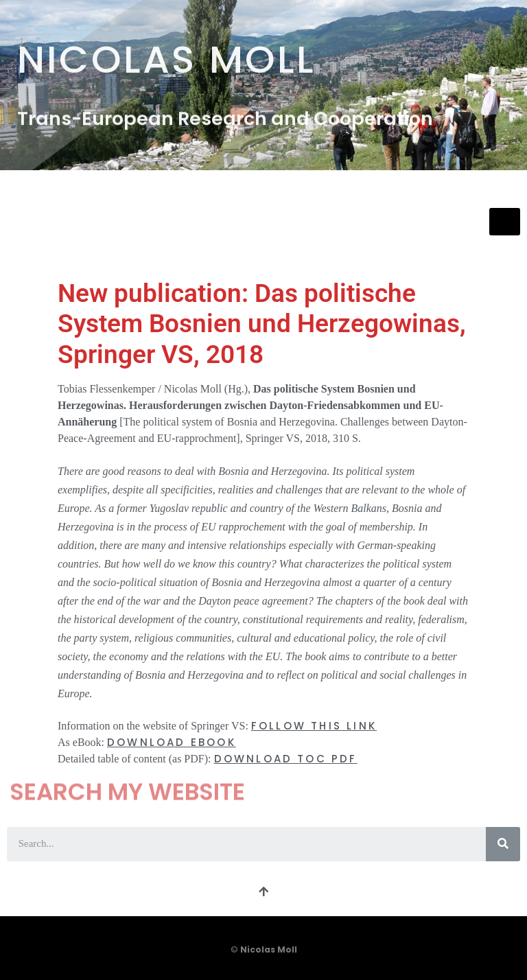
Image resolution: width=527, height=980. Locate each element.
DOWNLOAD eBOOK (172, 742)
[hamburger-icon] (505, 222)
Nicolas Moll (166, 56)
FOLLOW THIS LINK (314, 726)
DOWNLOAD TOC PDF (286, 759)
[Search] (503, 844)
